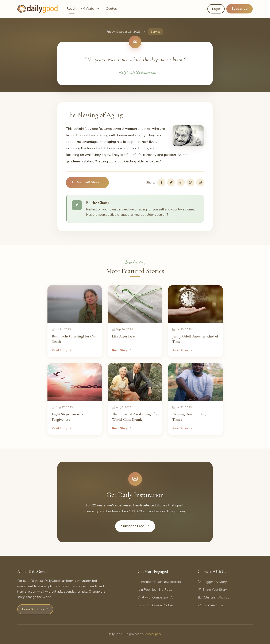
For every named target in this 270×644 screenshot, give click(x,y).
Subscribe (240, 9)
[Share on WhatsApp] (190, 182)
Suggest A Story (212, 582)
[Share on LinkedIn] (181, 182)
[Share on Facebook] (161, 182)
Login (216, 9)
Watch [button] (89, 9)
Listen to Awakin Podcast (156, 605)
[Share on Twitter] (171, 182)
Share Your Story (212, 590)
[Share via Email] (200, 182)
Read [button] (71, 9)
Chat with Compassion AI (156, 597)
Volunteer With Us (213, 597)
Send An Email (211, 605)
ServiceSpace (153, 634)
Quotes (111, 9)
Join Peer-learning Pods (155, 590)
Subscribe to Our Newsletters (159, 582)
